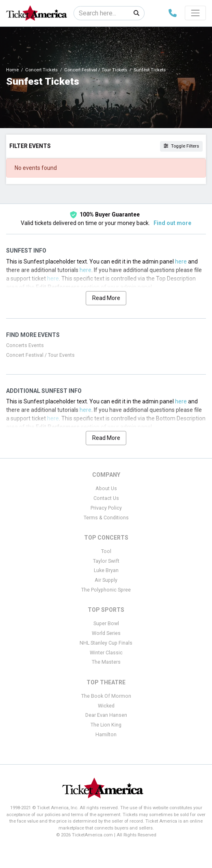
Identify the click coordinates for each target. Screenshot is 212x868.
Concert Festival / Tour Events (40, 355)
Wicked (106, 706)
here (181, 261)
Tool (106, 551)
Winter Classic (106, 653)
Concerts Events (25, 345)
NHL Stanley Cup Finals (106, 643)
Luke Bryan (106, 570)
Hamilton (106, 735)
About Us (106, 489)
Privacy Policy (106, 508)
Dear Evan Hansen (106, 715)
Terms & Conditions (106, 518)
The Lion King (106, 725)
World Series (106, 633)
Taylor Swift (106, 561)
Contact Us (106, 498)
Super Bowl (106, 624)
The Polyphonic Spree (106, 590)
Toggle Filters (181, 146)
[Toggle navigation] (195, 13)
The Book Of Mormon (106, 696)
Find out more (172, 223)
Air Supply (106, 580)
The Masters (106, 662)
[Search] (101, 13)
